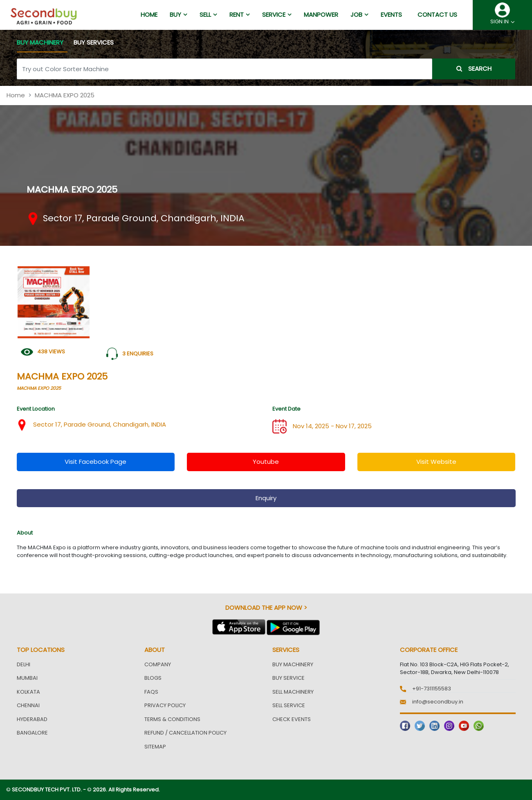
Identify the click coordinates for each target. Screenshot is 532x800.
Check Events (292, 719)
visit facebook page (95, 462)
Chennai (28, 705)
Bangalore (32, 733)
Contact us (437, 15)
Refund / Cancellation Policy (185, 733)
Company (158, 664)
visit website (436, 462)
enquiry (266, 498)
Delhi (24, 664)
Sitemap (155, 747)
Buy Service (288, 678)
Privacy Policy (165, 705)
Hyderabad (32, 719)
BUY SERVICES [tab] (94, 42)
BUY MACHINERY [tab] (40, 42)
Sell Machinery (293, 692)
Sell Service (289, 705)
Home (16, 95)
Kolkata (28, 692)
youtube (266, 462)
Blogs (153, 678)
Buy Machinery (293, 664)
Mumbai (27, 678)
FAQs (151, 692)
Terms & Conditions (172, 719)
